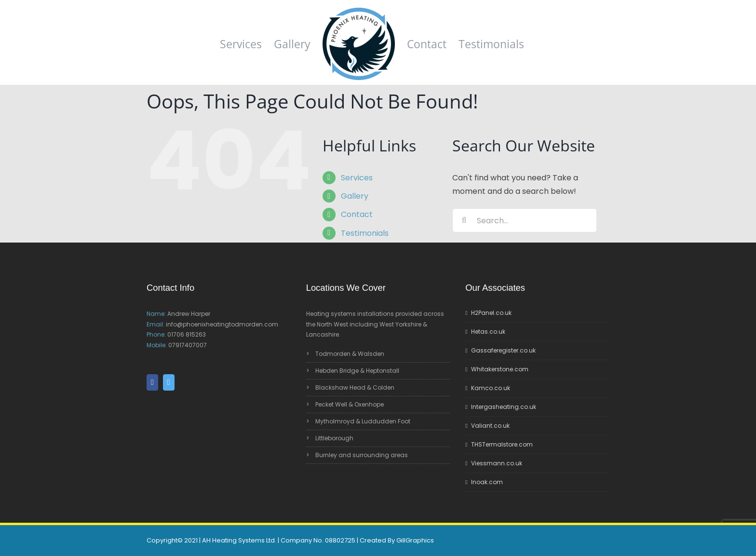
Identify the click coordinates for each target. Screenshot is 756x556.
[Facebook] (152, 382)
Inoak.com (487, 482)
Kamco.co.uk (491, 388)
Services (357, 178)
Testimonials (365, 233)
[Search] (464, 220)
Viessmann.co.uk (497, 463)
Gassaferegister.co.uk (503, 350)
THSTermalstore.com (502, 444)
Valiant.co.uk (490, 426)
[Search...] (525, 220)
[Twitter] (169, 382)
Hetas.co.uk (488, 332)
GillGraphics (415, 540)
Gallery (355, 196)
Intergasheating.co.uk (504, 407)
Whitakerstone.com (500, 369)
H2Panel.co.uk (491, 313)
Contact (357, 214)
